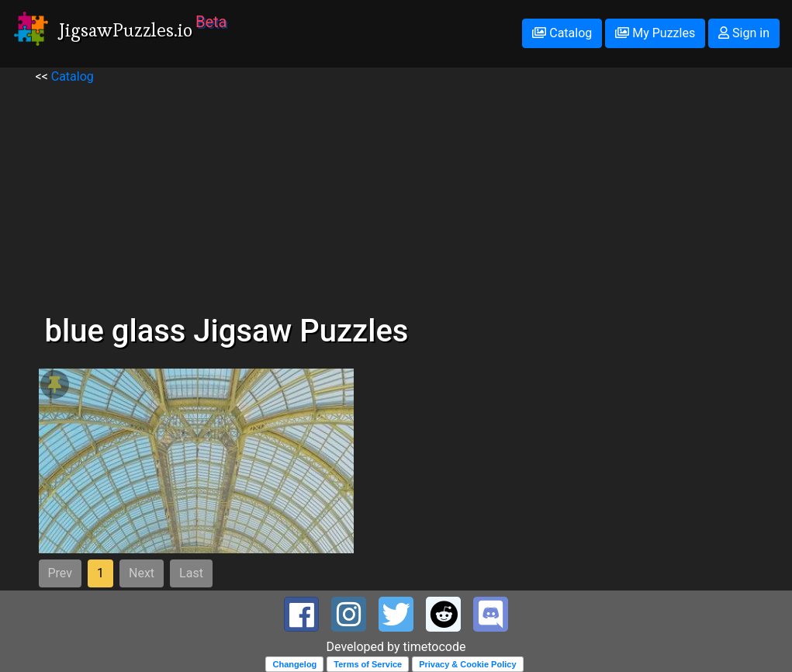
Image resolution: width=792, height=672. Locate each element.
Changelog (294, 664)
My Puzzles (655, 33)
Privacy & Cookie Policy (467, 664)
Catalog (562, 33)
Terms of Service (368, 664)
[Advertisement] (396, 195)
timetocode (435, 647)
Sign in (744, 33)
